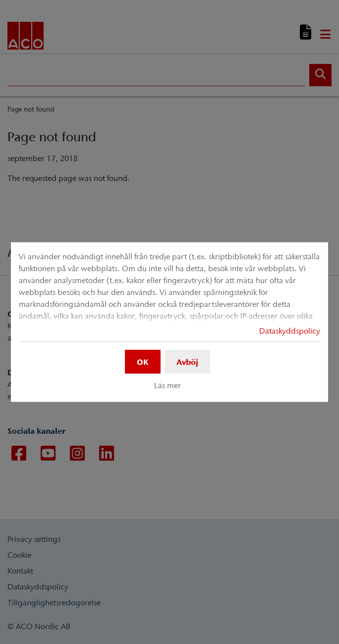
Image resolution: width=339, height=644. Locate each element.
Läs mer (168, 385)
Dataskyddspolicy (290, 330)
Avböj (187, 361)
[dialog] (169, 322)
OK (143, 361)
